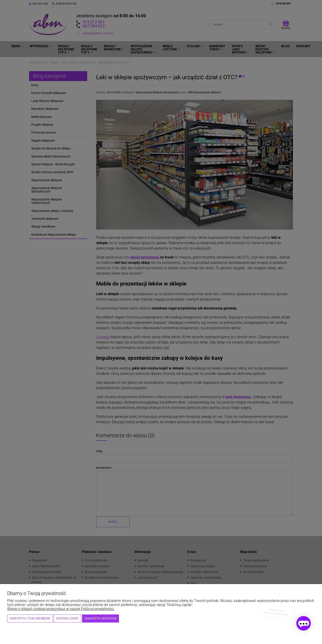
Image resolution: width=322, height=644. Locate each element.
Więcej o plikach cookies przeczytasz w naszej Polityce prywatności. (61, 609)
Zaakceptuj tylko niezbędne (30, 618)
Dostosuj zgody (67, 618)
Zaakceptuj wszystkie (101, 618)
